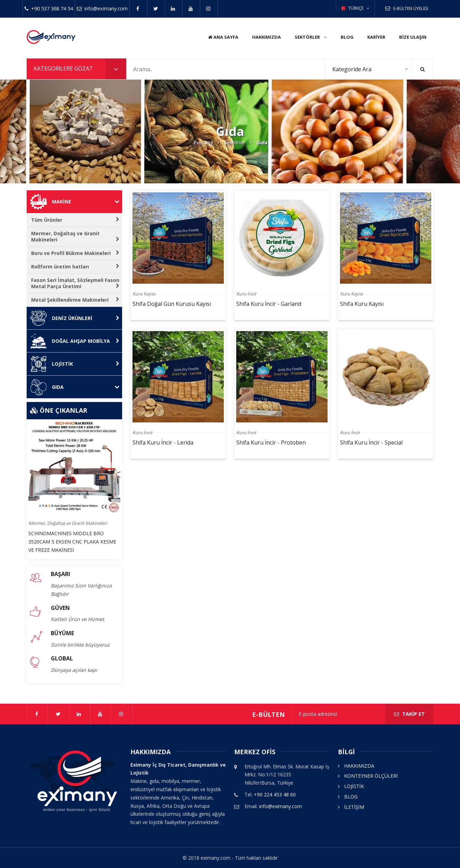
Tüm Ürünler (75, 220)
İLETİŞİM (351, 807)
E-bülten (268, 714)
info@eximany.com (280, 806)
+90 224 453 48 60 (275, 794)
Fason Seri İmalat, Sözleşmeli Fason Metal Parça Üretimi (75, 283)
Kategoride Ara (352, 69)
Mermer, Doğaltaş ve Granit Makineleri (75, 236)
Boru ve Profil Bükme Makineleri (75, 253)
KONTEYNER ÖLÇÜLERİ (368, 776)
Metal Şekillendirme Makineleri (75, 300)
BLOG (348, 797)
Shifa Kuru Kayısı (362, 304)
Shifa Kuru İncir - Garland (269, 304)
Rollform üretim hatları (75, 267)
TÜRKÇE (355, 8)
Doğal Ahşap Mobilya (86, 341)
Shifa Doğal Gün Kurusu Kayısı (172, 304)
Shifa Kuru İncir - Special (371, 442)
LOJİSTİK (351, 786)
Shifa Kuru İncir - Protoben (271, 442)
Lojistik (86, 364)
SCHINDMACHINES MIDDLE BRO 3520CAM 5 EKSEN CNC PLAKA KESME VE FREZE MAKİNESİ (72, 542)
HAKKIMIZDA (356, 766)
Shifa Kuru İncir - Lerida (163, 442)
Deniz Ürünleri (86, 318)
